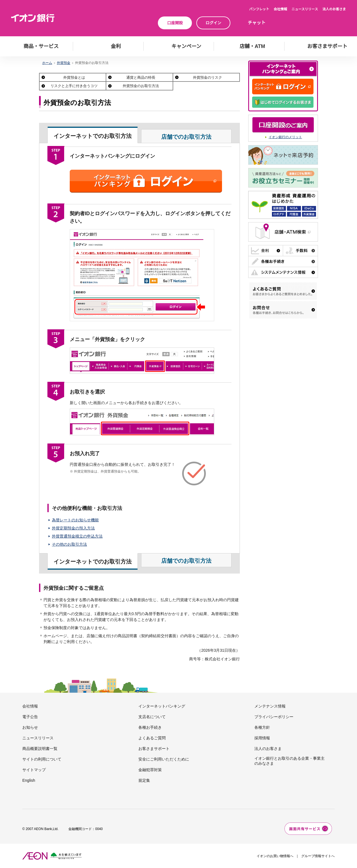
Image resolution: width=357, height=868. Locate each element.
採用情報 (262, 738)
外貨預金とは (74, 77)
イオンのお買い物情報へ (275, 856)
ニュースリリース (305, 9)
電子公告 (30, 717)
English (29, 780)
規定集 (144, 780)
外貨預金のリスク (208, 77)
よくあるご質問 (152, 738)
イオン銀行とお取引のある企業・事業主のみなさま (290, 761)
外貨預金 (64, 63)
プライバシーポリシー (274, 717)
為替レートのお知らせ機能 (75, 520)
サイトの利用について (42, 759)
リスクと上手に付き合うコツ (74, 86)
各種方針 (262, 727)
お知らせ (30, 727)
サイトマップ (34, 770)
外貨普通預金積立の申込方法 (77, 536)
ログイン (213, 23)
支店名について (152, 717)
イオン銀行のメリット (285, 137)
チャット (257, 23)
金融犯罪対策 (150, 770)
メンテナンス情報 (270, 706)
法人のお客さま (334, 9)
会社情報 (280, 9)
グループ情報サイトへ (318, 856)
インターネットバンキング (162, 706)
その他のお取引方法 (69, 544)
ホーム (47, 63)
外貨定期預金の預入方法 (73, 528)
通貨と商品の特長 (141, 77)
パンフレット (259, 9)
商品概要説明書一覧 (40, 749)
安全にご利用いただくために (164, 759)
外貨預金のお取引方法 (141, 86)
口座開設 (175, 23)
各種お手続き (150, 727)
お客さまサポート (154, 749)
